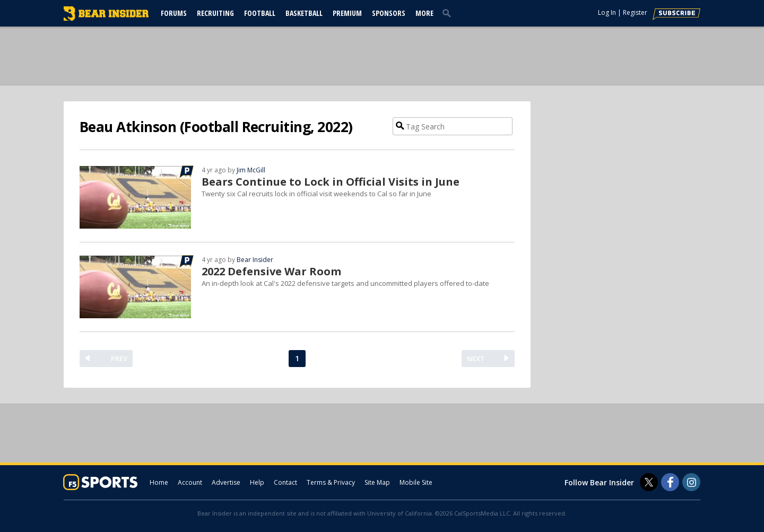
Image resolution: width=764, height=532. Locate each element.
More (424, 13)
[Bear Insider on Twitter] (649, 482)
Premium (347, 13)
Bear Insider (255, 260)
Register (635, 12)
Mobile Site (416, 482)
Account (190, 482)
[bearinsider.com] (106, 18)
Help (257, 482)
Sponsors (389, 13)
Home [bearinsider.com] (159, 482)
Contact (285, 482)
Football (260, 13)
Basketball (304, 13)
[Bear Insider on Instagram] (691, 482)
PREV (119, 359)
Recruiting (215, 13)
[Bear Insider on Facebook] (670, 482)
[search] (449, 13)
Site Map (377, 482)
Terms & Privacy (331, 482)
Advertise (226, 482)
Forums (174, 13)
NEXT (476, 359)
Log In (607, 12)
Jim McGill (251, 170)
